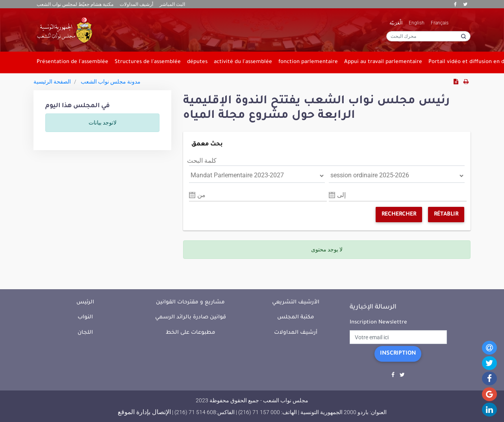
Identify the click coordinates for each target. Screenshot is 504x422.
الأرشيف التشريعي (296, 302)
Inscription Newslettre (378, 323)
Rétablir (446, 215)
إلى (341, 195)
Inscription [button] (398, 354)
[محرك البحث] (428, 36)
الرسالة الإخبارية (373, 307)
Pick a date (192, 195)
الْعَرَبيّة (396, 23)
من (201, 195)
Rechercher (399, 215)
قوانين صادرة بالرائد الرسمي (191, 317)
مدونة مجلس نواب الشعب (111, 82)
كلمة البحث (202, 161)
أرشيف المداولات (136, 4)
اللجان (85, 333)
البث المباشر (172, 4)
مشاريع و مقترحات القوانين (190, 302)
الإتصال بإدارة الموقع (144, 412)
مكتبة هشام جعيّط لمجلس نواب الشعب (75, 4)
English (417, 23)
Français (440, 23)
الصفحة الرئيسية (52, 82)
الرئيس (85, 302)
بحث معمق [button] (207, 145)
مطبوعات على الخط (191, 333)
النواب (85, 317)
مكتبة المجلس (296, 317)
